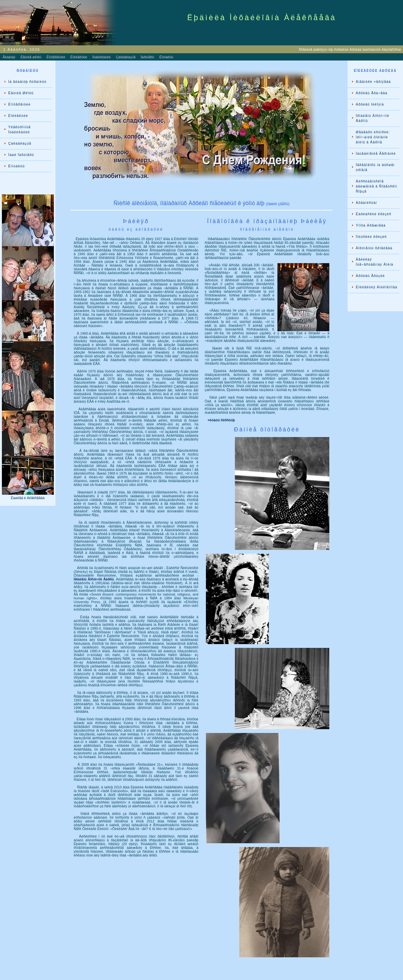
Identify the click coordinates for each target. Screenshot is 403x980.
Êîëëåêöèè (79, 57)
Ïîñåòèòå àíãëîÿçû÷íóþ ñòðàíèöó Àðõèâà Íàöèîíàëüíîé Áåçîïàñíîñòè (351, 49)
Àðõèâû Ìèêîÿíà (370, 104)
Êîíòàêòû (166, 57)
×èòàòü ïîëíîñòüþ (221, 420)
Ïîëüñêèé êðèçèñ (371, 237)
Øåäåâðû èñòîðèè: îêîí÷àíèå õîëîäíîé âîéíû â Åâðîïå (373, 137)
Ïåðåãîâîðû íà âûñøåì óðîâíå (375, 167)
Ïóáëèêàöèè (101, 57)
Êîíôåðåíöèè (56, 57)
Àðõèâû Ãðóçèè (370, 276)
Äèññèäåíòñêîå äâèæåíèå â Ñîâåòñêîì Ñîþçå (376, 186)
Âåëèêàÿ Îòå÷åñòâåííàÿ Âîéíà (375, 262)
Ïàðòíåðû (148, 57)
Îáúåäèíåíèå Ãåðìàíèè (376, 153)
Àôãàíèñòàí (366, 203)
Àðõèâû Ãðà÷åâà (372, 93)
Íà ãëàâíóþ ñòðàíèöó (27, 82)
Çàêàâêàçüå (126, 57)
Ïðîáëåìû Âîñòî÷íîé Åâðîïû (373, 118)
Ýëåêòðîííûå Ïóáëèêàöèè (19, 130)
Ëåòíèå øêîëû (31, 57)
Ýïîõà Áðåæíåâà (371, 225)
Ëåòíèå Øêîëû (21, 93)
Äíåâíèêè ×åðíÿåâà (373, 82)
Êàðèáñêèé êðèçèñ (374, 214)
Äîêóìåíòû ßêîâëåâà (374, 248)
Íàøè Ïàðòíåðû (21, 155)
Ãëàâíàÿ (9, 57)
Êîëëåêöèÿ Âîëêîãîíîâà (377, 287)
